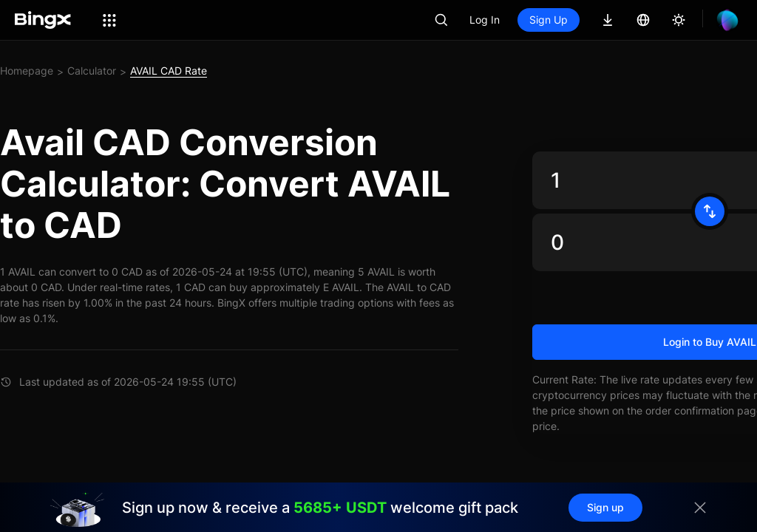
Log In (485, 20)
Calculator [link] (92, 71)
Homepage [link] (27, 71)
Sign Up (549, 20)
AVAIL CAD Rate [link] (169, 71)
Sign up (605, 507)
